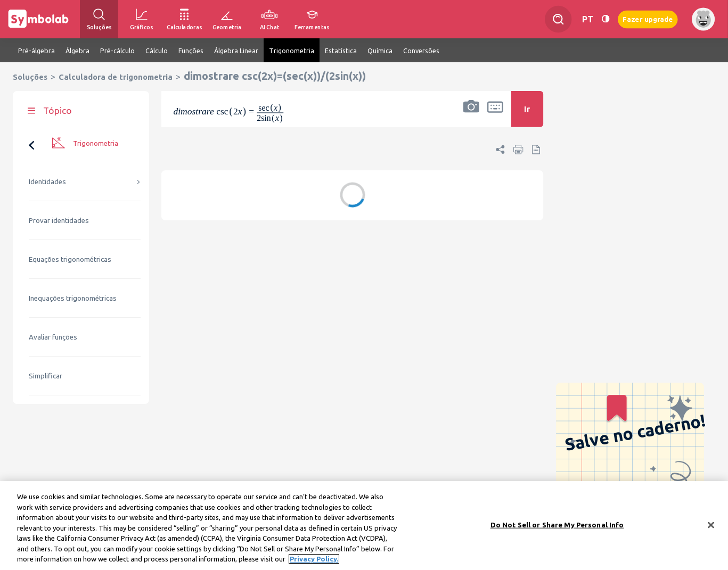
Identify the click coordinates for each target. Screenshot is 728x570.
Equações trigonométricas (70, 259)
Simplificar (46, 376)
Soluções (30, 77)
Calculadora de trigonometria (116, 77)
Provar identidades (59, 221)
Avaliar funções (53, 337)
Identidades (47, 182)
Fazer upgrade (648, 19)
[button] (471, 116)
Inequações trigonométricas (73, 298)
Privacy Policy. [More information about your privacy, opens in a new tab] (314, 563)
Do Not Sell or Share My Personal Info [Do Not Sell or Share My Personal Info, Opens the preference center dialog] (557, 528)
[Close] (711, 528)
